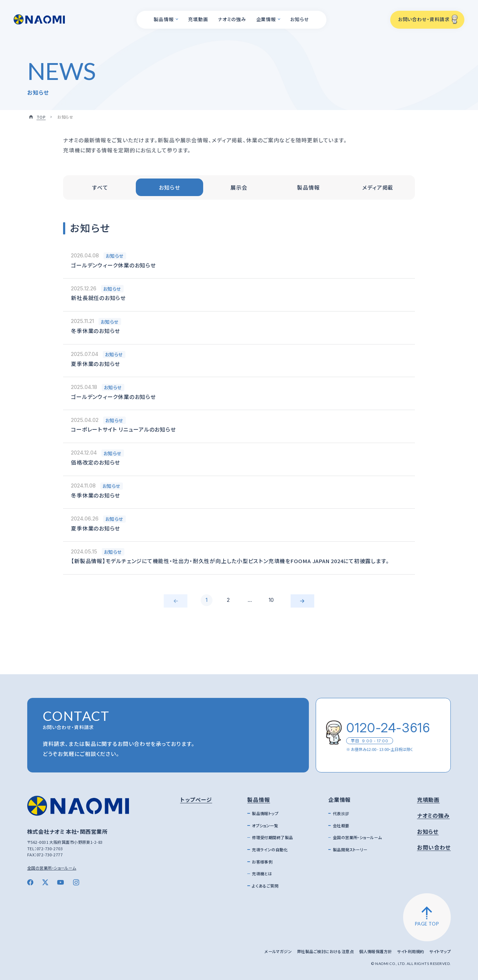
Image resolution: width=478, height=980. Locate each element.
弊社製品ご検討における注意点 (325, 951)
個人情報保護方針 (376, 951)
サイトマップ (440, 951)
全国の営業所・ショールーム (52, 868)
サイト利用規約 (410, 951)
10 (271, 600)
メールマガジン (278, 951)
